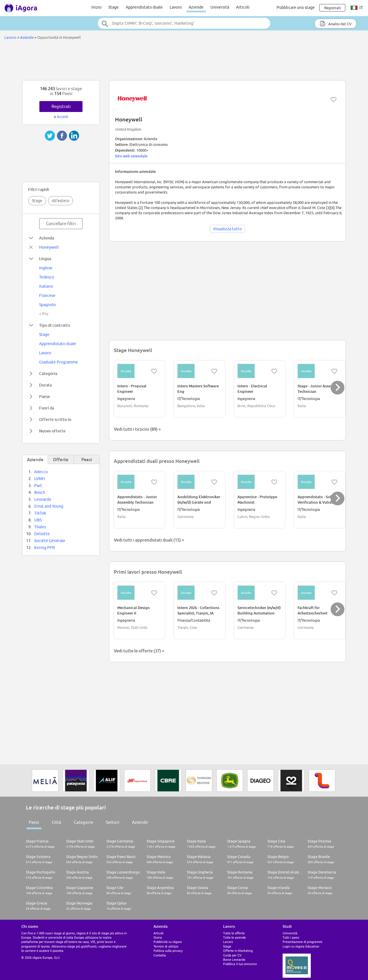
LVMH (40, 479)
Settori (113, 822)
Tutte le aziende (234, 937)
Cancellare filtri (61, 224)
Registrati (61, 106)
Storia (158, 937)
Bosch (40, 492)
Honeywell (49, 247)
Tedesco (47, 277)
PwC (38, 486)
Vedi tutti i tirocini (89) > (137, 429)
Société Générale (50, 541)
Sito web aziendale (131, 156)
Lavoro (176, 7)
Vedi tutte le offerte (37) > (139, 651)
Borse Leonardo (234, 959)
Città (56, 822)
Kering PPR (45, 548)
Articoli (243, 7)
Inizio (96, 7)
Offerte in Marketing (238, 951)
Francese (47, 295)
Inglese (46, 268)
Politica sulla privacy (168, 951)
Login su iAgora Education (301, 946)
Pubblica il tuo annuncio (240, 964)
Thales (40, 527)
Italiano (46, 286)
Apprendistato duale (144, 7)
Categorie (84, 822)
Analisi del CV (336, 24)
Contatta (160, 955)
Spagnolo (47, 305)
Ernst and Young (49, 506)
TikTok (40, 513)
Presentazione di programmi (302, 942)
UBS (38, 520)
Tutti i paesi (291, 937)
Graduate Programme (59, 362)
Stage (114, 7)
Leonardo (43, 499)
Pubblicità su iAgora (168, 942)
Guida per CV (232, 955)
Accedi (63, 117)
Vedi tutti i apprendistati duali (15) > (149, 540)
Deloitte (42, 534)
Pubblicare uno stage (296, 7)
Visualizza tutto (227, 229)
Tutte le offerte (234, 933)
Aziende (196, 7)
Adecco (41, 472)
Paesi (34, 822)
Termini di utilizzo (166, 946)
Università (220, 7)
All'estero (61, 201)
